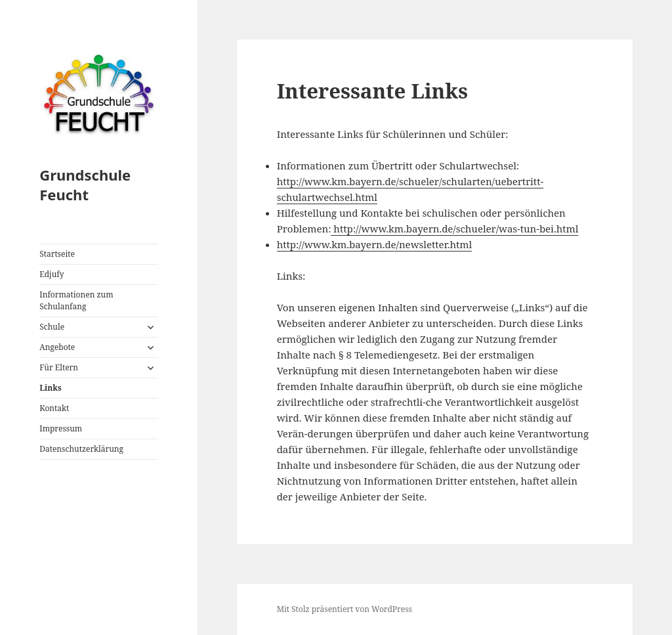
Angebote (57, 347)
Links (51, 388)
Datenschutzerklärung (81, 449)
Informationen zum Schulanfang (76, 300)
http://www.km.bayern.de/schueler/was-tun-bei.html (454, 229)
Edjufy (52, 274)
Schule (52, 327)
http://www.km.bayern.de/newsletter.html (374, 244)
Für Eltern (59, 367)
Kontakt (54, 408)
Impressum (61, 428)
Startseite (57, 254)
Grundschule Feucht (85, 185)
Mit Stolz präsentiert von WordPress (345, 609)
